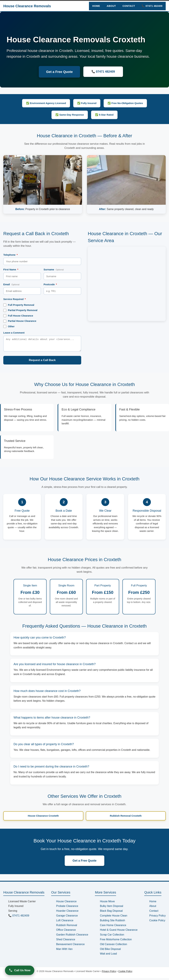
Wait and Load (108, 956)
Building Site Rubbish (112, 922)
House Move (107, 903)
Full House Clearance (18, 316)
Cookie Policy (157, 922)
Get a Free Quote (59, 72)
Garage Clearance (67, 918)
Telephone (10, 255)
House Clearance (66, 903)
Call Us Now (20, 970)
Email (11, 284)
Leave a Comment (14, 333)
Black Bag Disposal (111, 913)
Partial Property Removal (20, 310)
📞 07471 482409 (152, 6)
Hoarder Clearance (67, 913)
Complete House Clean (113, 918)
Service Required (15, 299)
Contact (129, 6)
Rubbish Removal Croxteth (126, 818)
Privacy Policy (157, 918)
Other (9, 326)
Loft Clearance (65, 922)
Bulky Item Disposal (111, 908)
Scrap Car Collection (112, 937)
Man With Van (64, 951)
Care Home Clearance (113, 927)
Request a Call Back (42, 362)
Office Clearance (66, 932)
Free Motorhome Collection (116, 941)
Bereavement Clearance (70, 946)
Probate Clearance (67, 908)
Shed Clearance (66, 941)
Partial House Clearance (20, 321)
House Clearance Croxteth (43, 818)
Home (96, 6)
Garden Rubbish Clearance (72, 937)
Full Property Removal (19, 305)
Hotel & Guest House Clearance (119, 932)
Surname (54, 269)
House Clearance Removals (27, 6)
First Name (11, 269)
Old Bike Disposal (110, 951)
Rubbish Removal (67, 927)
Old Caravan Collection (113, 946)
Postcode (50, 284)
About (111, 6)
